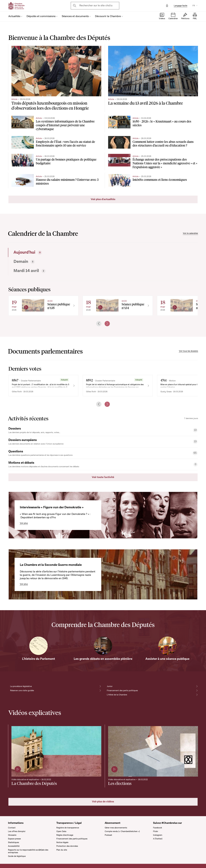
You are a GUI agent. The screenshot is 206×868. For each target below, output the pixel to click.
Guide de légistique (17, 856)
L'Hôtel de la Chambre (117, 695)
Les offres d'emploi (17, 831)
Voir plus (24, 523)
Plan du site (62, 850)
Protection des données (67, 846)
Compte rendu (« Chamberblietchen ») (122, 831)
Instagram (158, 835)
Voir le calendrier (190, 233)
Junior (110, 686)
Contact (12, 828)
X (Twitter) (158, 839)
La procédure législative (21, 686)
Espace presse (14, 839)
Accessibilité (14, 846)
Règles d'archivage (65, 835)
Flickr (156, 831)
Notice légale (62, 842)
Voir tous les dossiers (188, 351)
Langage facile (181, 6)
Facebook (158, 828)
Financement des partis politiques (122, 691)
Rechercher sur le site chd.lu (96, 6)
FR (194, 6)
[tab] (55, 252)
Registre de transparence (68, 828)
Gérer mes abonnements (116, 828)
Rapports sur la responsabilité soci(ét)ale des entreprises (28, 851)
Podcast (108, 835)
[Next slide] (107, 324)
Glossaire (12, 835)
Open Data (61, 831)
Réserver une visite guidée (22, 691)
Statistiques (13, 842)
